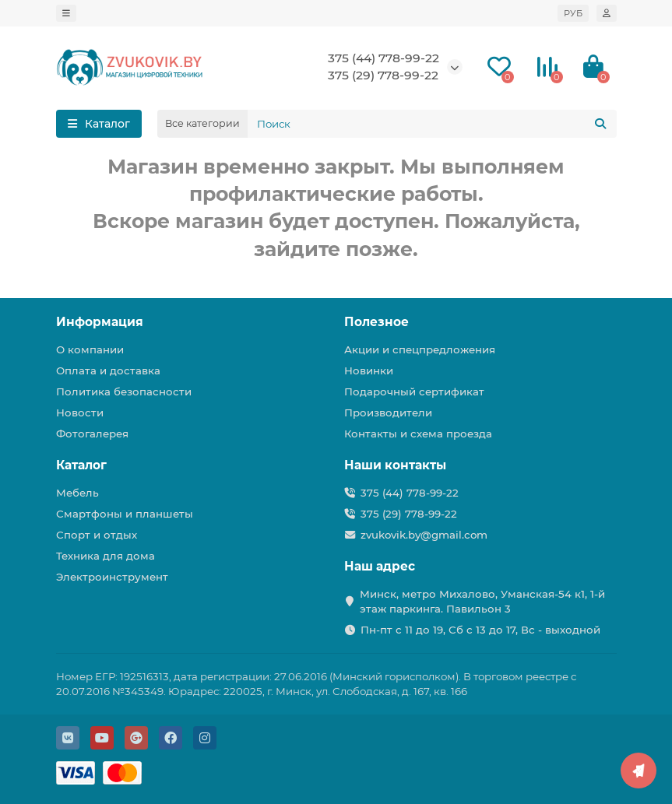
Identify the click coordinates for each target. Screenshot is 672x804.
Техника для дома (106, 556)
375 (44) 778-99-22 (383, 58)
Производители (388, 413)
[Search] (432, 124)
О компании (90, 349)
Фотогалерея (92, 434)
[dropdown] (66, 13)
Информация (100, 322)
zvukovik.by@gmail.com (424, 535)
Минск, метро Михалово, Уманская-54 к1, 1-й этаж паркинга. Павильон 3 (482, 601)
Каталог (81, 465)
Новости (80, 413)
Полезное (376, 322)
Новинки (369, 370)
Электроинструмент (112, 577)
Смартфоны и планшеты (125, 514)
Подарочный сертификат (414, 391)
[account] (607, 13)
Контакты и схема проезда (418, 434)
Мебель (77, 493)
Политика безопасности (124, 391)
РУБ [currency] (573, 13)
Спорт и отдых (97, 535)
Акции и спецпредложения (420, 349)
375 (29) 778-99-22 (383, 75)
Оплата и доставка (108, 370)
